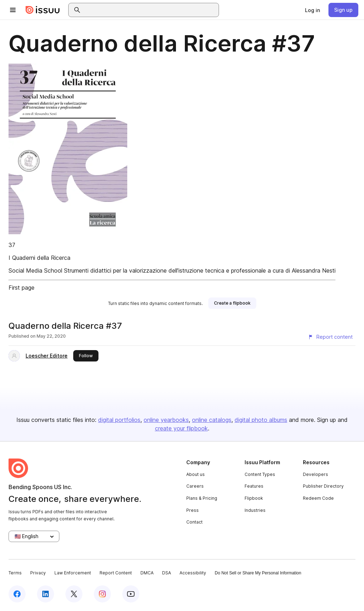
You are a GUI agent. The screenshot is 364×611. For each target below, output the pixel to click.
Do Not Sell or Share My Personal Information (258, 573)
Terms (15, 573)
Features (254, 486)
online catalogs (212, 420)
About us (196, 474)
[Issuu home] (43, 10)
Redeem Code (318, 498)
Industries (255, 510)
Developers (315, 474)
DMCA (147, 573)
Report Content (116, 573)
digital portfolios (119, 420)
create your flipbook (181, 428)
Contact (194, 522)
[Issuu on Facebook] (17, 594)
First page (22, 288)
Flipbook (254, 498)
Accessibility (193, 573)
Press (192, 510)
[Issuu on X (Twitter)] (74, 594)
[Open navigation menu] (13, 10)
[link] (312, 10)
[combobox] (150, 10)
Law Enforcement (73, 573)
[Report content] (330, 337)
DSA (167, 573)
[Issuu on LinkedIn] (45, 594)
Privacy (38, 573)
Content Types (260, 474)
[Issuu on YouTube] (131, 594)
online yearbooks (166, 420)
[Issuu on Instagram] (102, 594)
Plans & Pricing (202, 498)
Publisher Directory (323, 486)
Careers (195, 486)
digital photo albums (261, 420)
